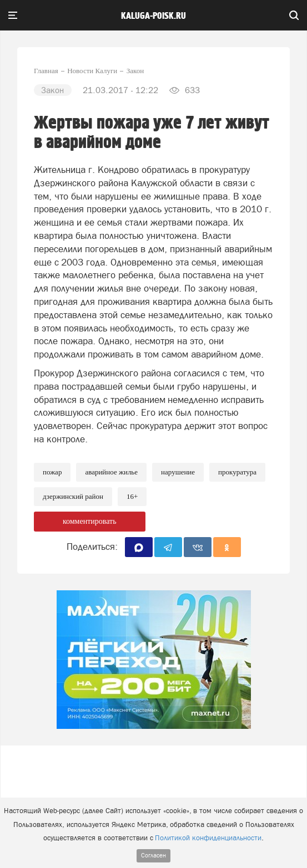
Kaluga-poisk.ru (153, 16)
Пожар (52, 472)
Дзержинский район (73, 496)
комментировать (90, 521)
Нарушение (178, 472)
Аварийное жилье (111, 472)
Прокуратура (237, 472)
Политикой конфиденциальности (208, 838)
